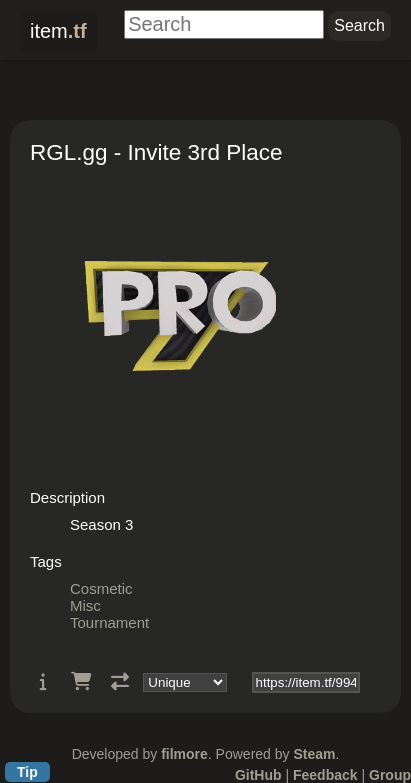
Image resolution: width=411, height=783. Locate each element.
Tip (27, 772)
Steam (314, 754)
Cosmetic (101, 588)
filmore (184, 754)
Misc (85, 605)
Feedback (325, 775)
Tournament (109, 622)
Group (390, 775)
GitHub (258, 775)
